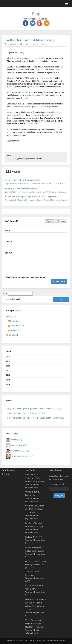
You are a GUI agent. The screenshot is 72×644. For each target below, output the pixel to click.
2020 (8, 384)
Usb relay (32, 413)
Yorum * (8, 253)
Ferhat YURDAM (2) (20, 445)
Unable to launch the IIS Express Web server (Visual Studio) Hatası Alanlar (35, 605)
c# (14, 409)
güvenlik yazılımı (30, 409)
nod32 (59, 409)
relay (9, 413)
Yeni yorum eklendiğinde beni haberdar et (25, 277)
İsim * (7, 231)
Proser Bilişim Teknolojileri (52, 641)
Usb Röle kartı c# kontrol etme (33, 494)
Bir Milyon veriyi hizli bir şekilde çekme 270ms (35, 549)
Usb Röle (42, 413)
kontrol (42, 409)
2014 (8, 357)
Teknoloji (44, 44)
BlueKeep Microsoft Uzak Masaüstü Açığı (30, 40)
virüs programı (46, 418)
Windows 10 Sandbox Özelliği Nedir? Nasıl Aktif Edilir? (35, 509)
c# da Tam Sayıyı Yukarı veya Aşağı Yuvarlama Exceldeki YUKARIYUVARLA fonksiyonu (36, 568)
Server (25, 44)
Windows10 (59, 418)
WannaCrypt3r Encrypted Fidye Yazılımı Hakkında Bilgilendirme (32, 197)
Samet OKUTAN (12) (20, 451)
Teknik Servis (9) (17, 326)
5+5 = (5, 293)
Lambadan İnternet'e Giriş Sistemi (34, 587)
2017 (8, 370)
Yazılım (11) (15, 330)
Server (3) (14, 321)
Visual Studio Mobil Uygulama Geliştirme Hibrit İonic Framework (35, 624)
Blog (36, 14)
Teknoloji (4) (13, 335)
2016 (8, 366)
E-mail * (8, 242)
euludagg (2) (17, 440)
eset (19, 409)
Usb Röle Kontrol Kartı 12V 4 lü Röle (23, 418)
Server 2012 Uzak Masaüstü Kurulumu (21, 188)
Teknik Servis (34, 44)
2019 (8, 380)
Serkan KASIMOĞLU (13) (22, 456)
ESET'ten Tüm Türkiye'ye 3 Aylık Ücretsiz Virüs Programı (35, 478)
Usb (24, 413)
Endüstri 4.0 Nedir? (33, 537)
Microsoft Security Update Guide (29, 107)
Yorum (50, 221)
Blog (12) (12, 316)
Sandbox (17, 413)
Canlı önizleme (61, 221)
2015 (8, 361)
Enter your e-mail (56, 484)
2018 (8, 375)
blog (9, 408)
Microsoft (50, 409)
